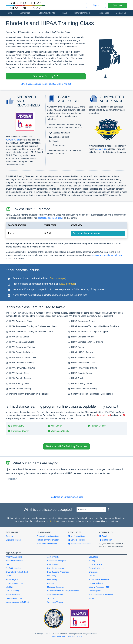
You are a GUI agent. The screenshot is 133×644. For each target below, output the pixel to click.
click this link (51, 521)
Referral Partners (82, 13)
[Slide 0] (59, 492)
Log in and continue (14, 540)
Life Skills (10, 587)
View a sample (58, 278)
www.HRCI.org (13, 140)
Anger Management (14, 557)
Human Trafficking (96, 583)
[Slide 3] (74, 492)
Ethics (8, 576)
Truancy (51, 598)
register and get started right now (107, 255)
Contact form (106, 540)
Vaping (92, 598)
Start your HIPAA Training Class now (66, 446)
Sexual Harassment (55, 595)
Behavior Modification (14, 561)
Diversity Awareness (55, 568)
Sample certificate (77, 540)
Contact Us (121, 13)
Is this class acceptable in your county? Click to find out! (46, 84)
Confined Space (95, 564)
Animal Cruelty (53, 557)
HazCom (51, 583)
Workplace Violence (55, 602)
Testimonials (103, 13)
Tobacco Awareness (14, 598)
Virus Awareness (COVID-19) (18, 602)
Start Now (118, 5)
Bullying (92, 561)
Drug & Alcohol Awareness (58, 572)
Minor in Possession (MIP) (99, 587)
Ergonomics (94, 572)
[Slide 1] (64, 492)
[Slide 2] (69, 492)
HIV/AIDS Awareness (14, 583)
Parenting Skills (95, 591)
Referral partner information (48, 540)
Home (10, 13)
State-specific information (47, 544)
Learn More (25, 13)
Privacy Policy (76, 636)
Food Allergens (12, 579)
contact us (101, 149)
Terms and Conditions (60, 636)
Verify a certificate (77, 536)
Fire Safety (52, 576)
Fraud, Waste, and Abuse (99, 579)
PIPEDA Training (12, 591)
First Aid (92, 576)
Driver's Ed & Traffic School (17, 572)
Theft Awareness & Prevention (101, 595)
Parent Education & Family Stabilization (63, 591)
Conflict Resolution (13, 568)
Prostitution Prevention (15, 595)
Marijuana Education (56, 587)
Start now (10, 536)
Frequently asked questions (48, 536)
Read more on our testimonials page (66, 497)
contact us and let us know (50, 218)
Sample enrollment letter (79, 544)
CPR (8, 564)
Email (103, 536)
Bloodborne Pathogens (56, 561)
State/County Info (47, 13)
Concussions (52, 564)
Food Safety (52, 579)
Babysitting (93, 557)
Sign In (96, 5)
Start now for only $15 (46, 76)
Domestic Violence (96, 568)
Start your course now (87, 233)
